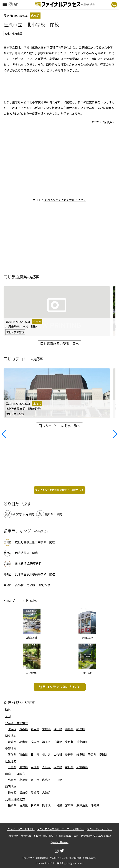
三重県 (12, 767)
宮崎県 (69, 805)
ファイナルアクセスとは (21, 829)
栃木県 (24, 742)
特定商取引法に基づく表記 (96, 836)
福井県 (46, 754)
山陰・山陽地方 (15, 774)
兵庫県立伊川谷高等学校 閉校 (35, 574)
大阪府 (46, 767)
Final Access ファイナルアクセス (65, 200)
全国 (8, 716)
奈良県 (69, 767)
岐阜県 (81, 754)
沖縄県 (95, 805)
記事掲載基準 (63, 836)
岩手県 (35, 729)
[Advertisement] (60, 85)
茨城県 (12, 742)
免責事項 (26, 836)
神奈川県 (82, 742)
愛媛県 (35, 793)
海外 (8, 710)
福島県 (81, 729)
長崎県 (35, 805)
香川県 (24, 793)
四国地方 (11, 786)
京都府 (35, 767)
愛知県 (103, 754)
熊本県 (46, 805)
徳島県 (12, 793)
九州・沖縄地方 (15, 799)
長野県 (69, 754)
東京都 (69, 742)
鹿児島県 (82, 805)
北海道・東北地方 (16, 723)
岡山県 (35, 780)
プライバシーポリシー (99, 829)
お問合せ (13, 836)
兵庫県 (58, 767)
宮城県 (46, 729)
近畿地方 (11, 761)
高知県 (46, 793)
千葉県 (58, 742)
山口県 (58, 780)
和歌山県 (82, 767)
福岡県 (12, 805)
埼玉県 (46, 742)
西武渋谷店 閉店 (26, 553)
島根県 (24, 780)
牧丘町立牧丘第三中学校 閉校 (35, 542)
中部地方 (11, 748)
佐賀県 (24, 805)
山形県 (69, 729)
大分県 (58, 805)
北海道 (12, 729)
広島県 (46, 780)
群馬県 (35, 742)
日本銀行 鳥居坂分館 (28, 563)
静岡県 (92, 754)
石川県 (35, 754)
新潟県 (12, 754)
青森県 (24, 729)
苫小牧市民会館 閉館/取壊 (33, 585)
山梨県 (58, 754)
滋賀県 (24, 767)
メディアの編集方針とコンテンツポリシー (61, 829)
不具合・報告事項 (43, 836)
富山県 (24, 754)
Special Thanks (60, 842)
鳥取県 (12, 780)
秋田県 (58, 729)
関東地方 (11, 736)
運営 (76, 836)
